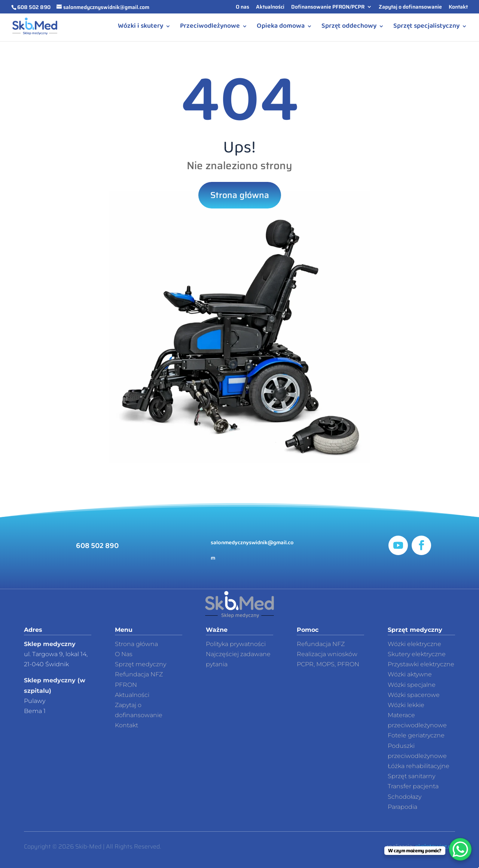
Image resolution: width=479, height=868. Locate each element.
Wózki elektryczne (414, 644)
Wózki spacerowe (414, 695)
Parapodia (402, 807)
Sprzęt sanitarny (411, 776)
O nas (242, 7)
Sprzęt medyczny (141, 664)
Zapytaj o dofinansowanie (410, 7)
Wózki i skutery (141, 28)
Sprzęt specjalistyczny (426, 28)
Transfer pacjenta (413, 786)
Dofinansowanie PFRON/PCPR (328, 7)
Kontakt (458, 7)
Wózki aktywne (410, 674)
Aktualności (270, 7)
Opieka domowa (281, 28)
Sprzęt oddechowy (349, 28)
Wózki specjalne (412, 685)
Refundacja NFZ (321, 644)
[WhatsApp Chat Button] (460, 849)
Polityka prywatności (236, 644)
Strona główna (240, 195)
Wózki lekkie (406, 705)
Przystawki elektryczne (421, 664)
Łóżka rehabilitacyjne (419, 766)
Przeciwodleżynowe (210, 28)
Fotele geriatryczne (416, 735)
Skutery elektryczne (417, 654)
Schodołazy (405, 797)
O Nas (124, 654)
